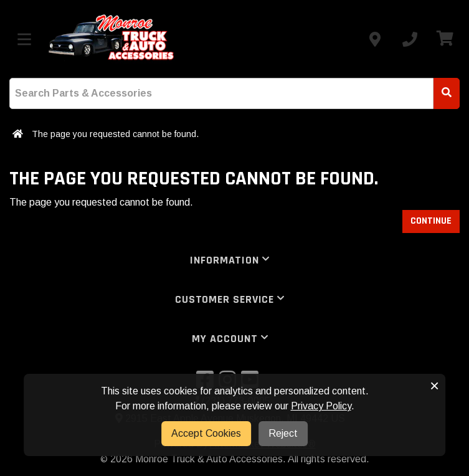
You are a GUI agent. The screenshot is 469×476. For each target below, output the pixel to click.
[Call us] (410, 39)
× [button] (434, 386)
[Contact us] (375, 39)
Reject (283, 433)
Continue (431, 221)
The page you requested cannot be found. (115, 134)
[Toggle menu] (24, 39)
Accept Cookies (206, 433)
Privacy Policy (321, 406)
